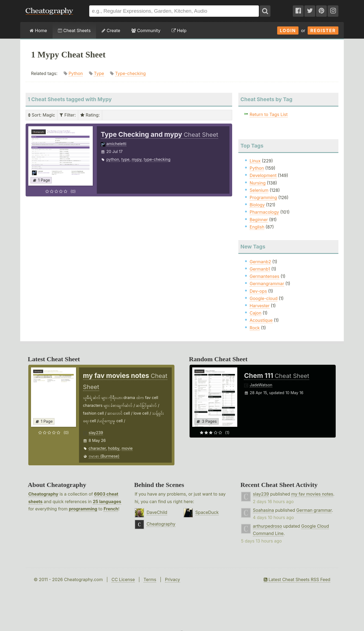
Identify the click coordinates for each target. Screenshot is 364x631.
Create (111, 30)
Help (179, 30)
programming (83, 509)
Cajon (256, 313)
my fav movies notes (312, 494)
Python (76, 73)
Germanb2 (260, 262)
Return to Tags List (269, 114)
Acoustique (261, 320)
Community (146, 30)
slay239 (96, 433)
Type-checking (131, 73)
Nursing (258, 183)
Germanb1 (260, 269)
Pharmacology (264, 212)
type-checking (157, 159)
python (113, 159)
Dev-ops (258, 291)
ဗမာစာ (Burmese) (104, 456)
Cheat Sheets (74, 30)
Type (99, 73)
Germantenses (265, 276)
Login (288, 30)
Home (38, 30)
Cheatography (43, 494)
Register (323, 30)
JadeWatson (261, 385)
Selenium (259, 190)
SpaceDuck (207, 512)
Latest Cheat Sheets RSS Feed (297, 579)
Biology (257, 205)
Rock (255, 328)
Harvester (260, 306)
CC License (123, 579)
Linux (255, 161)
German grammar (314, 510)
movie (127, 448)
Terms (150, 579)
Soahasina (263, 510)
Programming (263, 197)
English (257, 227)
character (97, 448)
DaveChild (157, 512)
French (111, 509)
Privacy (173, 579)
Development (263, 175)
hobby (114, 448)
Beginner (259, 220)
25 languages (107, 502)
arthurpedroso (267, 526)
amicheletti (116, 144)
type (125, 159)
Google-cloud (264, 298)
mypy (136, 159)
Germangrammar (267, 284)
